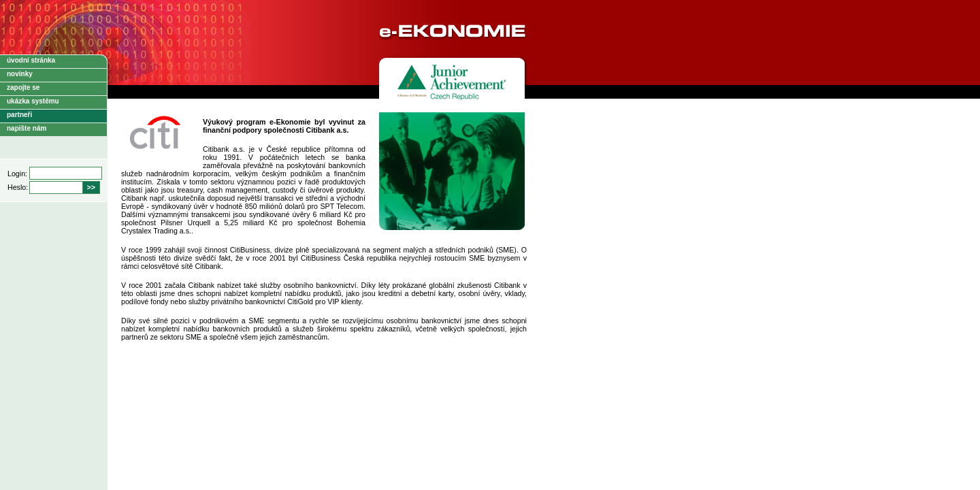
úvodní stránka (31, 60)
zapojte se (23, 87)
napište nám (27, 128)
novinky (20, 74)
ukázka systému (33, 101)
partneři (19, 115)
